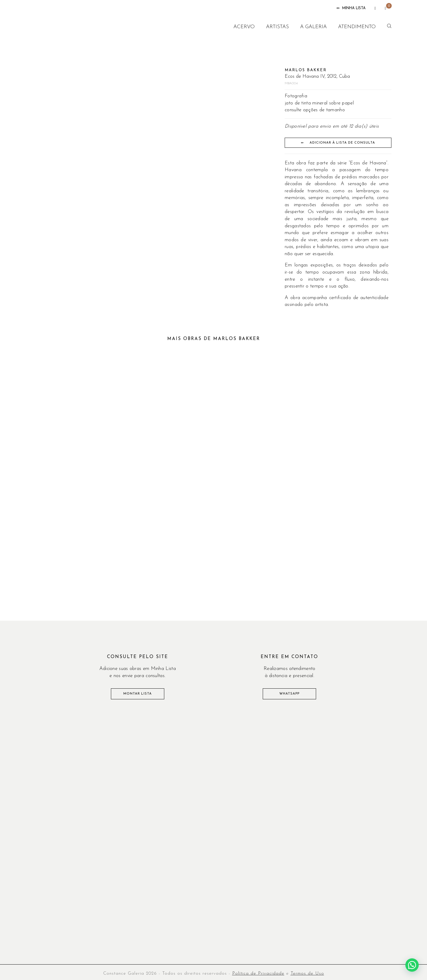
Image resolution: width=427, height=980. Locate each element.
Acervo (244, 27)
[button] (412, 965)
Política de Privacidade (258, 974)
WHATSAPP (289, 694)
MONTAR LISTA (138, 694)
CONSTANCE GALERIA (73, 27)
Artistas (277, 27)
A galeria (313, 27)
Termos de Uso (307, 974)
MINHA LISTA (351, 8)
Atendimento (357, 27)
